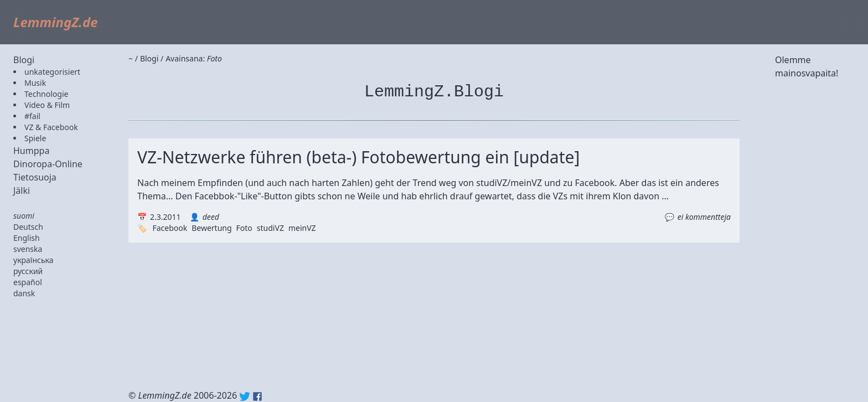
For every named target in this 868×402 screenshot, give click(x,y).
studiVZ (270, 228)
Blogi (24, 60)
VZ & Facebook (51, 127)
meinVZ (302, 228)
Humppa (31, 151)
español (28, 282)
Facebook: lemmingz (257, 396)
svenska (28, 249)
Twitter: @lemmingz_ (245, 396)
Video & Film (47, 105)
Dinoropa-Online (48, 164)
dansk (24, 293)
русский (28, 271)
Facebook (170, 228)
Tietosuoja (35, 177)
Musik (35, 83)
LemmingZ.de (56, 22)
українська (33, 260)
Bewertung (211, 228)
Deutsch (28, 227)
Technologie (46, 94)
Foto (244, 228)
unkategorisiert (52, 72)
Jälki (22, 190)
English (27, 238)
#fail (32, 116)
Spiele (35, 138)
